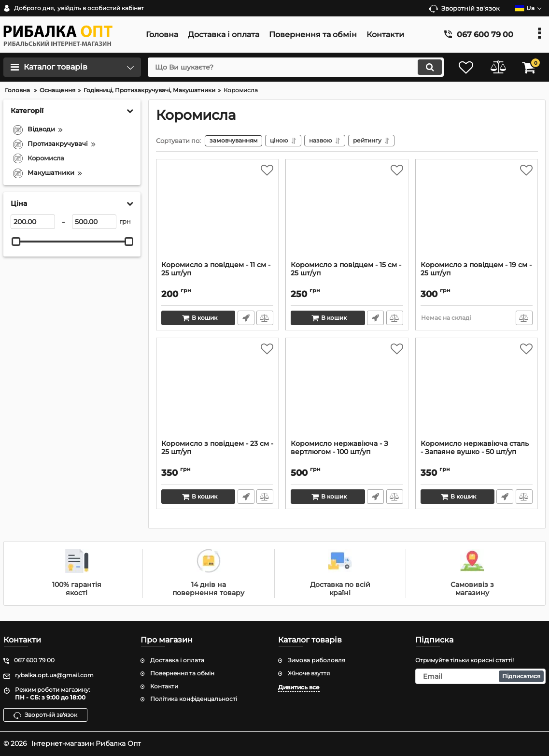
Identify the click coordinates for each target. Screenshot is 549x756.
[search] (293, 67)
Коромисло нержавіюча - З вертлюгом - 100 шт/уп (339, 448)
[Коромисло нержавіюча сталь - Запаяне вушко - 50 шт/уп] (477, 392)
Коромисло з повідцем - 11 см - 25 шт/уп (216, 270)
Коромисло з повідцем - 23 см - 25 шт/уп (217, 448)
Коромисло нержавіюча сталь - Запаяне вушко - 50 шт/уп (475, 448)
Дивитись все (299, 687)
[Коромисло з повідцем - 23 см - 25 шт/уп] (217, 392)
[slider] (16, 242)
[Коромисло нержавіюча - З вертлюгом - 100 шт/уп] (347, 392)
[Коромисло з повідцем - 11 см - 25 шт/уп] (217, 213)
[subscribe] (480, 676)
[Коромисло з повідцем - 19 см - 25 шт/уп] (477, 213)
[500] (94, 222)
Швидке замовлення (246, 318)
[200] (33, 222)
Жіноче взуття (309, 673)
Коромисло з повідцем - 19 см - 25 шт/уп (476, 270)
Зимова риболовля (317, 660)
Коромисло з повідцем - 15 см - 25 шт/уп (346, 270)
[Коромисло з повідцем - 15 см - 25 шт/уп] (347, 213)
